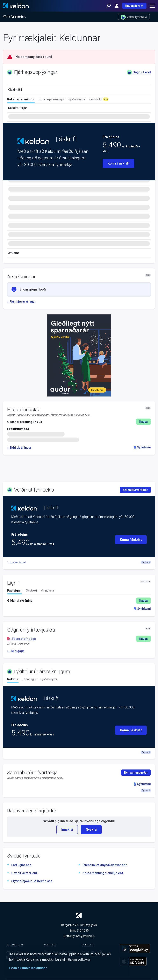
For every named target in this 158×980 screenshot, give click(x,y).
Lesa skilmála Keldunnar (28, 968)
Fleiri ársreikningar (21, 302)
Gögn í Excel (139, 72)
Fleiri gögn (16, 651)
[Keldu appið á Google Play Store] (136, 948)
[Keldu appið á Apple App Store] (136, 961)
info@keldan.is (85, 936)
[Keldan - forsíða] (16, 6)
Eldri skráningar (19, 448)
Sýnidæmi (142, 447)
